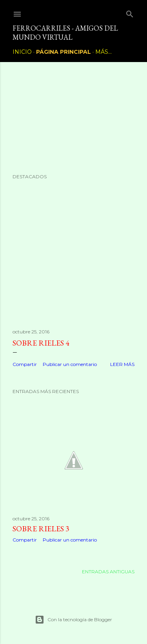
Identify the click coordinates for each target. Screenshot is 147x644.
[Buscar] (130, 12)
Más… (103, 52)
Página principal (64, 52)
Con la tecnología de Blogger (73, 620)
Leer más (122, 364)
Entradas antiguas (108, 572)
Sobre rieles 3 (41, 529)
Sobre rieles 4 (41, 343)
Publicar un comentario (70, 364)
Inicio (22, 52)
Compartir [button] (25, 364)
